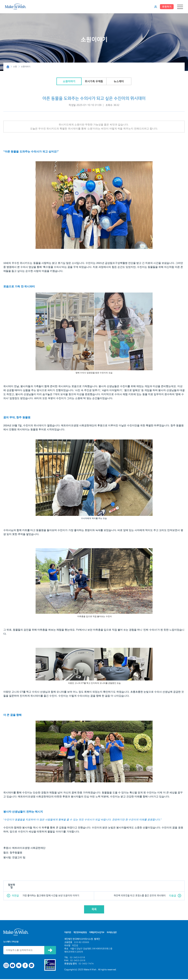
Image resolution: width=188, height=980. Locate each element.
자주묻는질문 (112, 933)
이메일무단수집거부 (97, 933)
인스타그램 (6, 966)
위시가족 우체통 (94, 82)
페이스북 (25, 966)
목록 (94, 910)
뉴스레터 (119, 82)
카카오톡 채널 (32, 966)
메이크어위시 (16, 7)
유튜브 (12, 966)
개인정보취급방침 (80, 933)
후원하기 (167, 7)
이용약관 (68, 933)
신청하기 (50, 951)
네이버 (19, 966)
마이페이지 (156, 7)
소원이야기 (69, 82)
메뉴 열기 (180, 7)
